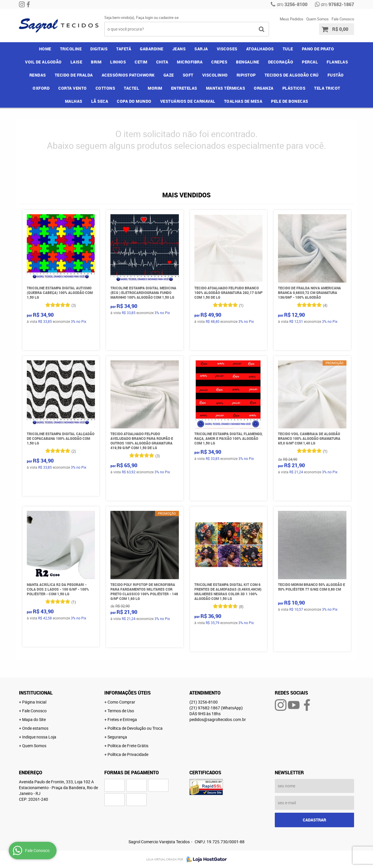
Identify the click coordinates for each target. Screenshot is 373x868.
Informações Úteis (127, 693)
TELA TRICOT (327, 88)
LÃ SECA (100, 101)
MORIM (155, 88)
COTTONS (105, 88)
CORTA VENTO (73, 88)
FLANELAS (337, 62)
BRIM (96, 62)
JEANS (179, 49)
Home (45, 49)
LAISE (76, 62)
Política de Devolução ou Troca (135, 728)
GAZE (169, 75)
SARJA (201, 49)
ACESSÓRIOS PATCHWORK (128, 75)
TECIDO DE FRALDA (74, 75)
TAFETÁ (124, 49)
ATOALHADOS (260, 49)
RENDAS (38, 75)
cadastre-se (169, 17)
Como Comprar (121, 702)
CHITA (162, 62)
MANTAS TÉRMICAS (226, 88)
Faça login (145, 17)
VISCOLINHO (215, 75)
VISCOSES (227, 49)
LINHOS (118, 62)
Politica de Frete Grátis (128, 746)
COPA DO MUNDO (134, 101)
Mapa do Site (34, 719)
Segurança (117, 737)
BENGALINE (248, 62)
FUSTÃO (336, 75)
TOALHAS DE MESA (243, 101)
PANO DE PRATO (318, 49)
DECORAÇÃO (281, 62)
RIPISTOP (246, 75)
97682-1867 (337, 4)
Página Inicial (34, 702)
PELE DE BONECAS (290, 101)
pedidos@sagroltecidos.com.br (218, 719)
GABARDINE (152, 49)
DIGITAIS (99, 49)
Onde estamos (35, 728)
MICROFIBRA (190, 62)
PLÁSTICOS (294, 88)
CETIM (141, 62)
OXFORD (41, 88)
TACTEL (131, 88)
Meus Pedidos (292, 19)
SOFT (188, 75)
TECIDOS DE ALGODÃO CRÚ (292, 75)
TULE (288, 49)
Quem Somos (317, 19)
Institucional (36, 693)
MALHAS (74, 101)
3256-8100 (292, 4)
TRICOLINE (71, 49)
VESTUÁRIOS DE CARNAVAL (188, 101)
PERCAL (310, 62)
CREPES (219, 62)
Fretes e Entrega (122, 719)
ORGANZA (264, 88)
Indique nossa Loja (39, 737)
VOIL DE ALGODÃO (43, 62)
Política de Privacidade (128, 754)
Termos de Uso (121, 711)
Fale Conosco (343, 19)
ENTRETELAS (184, 88)
